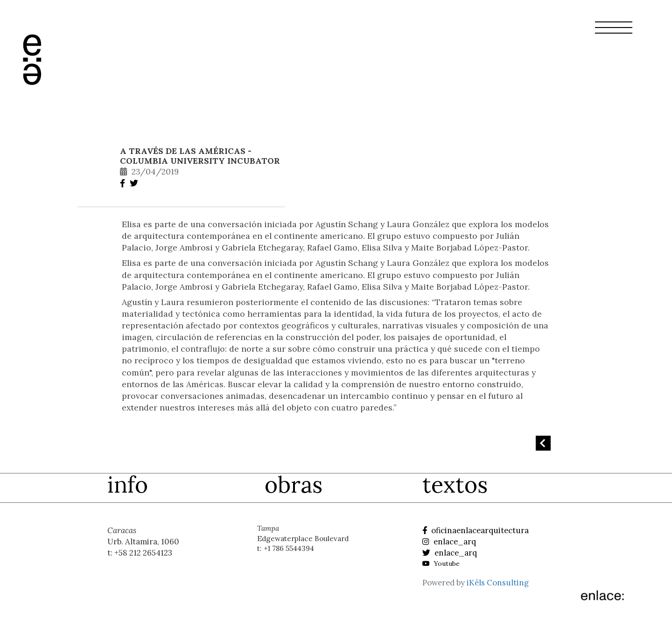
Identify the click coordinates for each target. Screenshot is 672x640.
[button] (614, 33)
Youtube (441, 563)
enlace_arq (449, 542)
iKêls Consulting (498, 583)
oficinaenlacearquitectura (476, 530)
